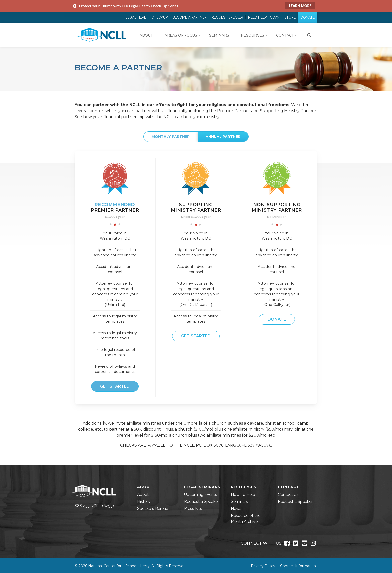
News (236, 509)
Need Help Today (264, 17)
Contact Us (288, 495)
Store (290, 17)
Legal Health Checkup (147, 17)
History (144, 502)
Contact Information (298, 566)
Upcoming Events (201, 495)
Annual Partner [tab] (223, 137)
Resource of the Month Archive (246, 519)
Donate (308, 17)
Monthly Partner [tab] (171, 137)
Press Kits (193, 509)
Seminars (239, 502)
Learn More (300, 6)
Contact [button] (285, 35)
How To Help (243, 495)
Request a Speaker (202, 502)
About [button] (146, 35)
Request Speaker (227, 17)
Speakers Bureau (153, 509)
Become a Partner (190, 17)
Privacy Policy (263, 566)
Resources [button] (253, 35)
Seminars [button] (219, 35)
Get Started (115, 386)
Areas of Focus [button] (181, 35)
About (143, 495)
